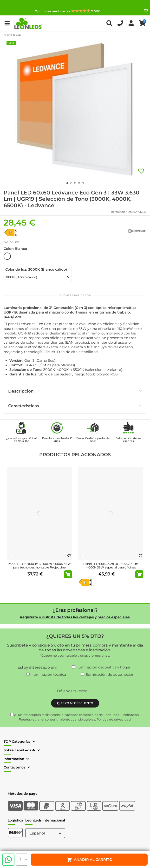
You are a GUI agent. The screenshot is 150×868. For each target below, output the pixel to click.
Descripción (75, 391)
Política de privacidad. (114, 719)
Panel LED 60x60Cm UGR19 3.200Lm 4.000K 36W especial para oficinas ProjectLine (111, 567)
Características (75, 406)
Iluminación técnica (49, 674)
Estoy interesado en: (37, 667)
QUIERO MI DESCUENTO (75, 703)
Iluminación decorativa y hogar (104, 667)
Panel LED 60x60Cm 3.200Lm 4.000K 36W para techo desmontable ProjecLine (39, 566)
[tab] (75, 391)
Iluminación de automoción (110, 674)
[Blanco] (11, 556)
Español (46, 833)
